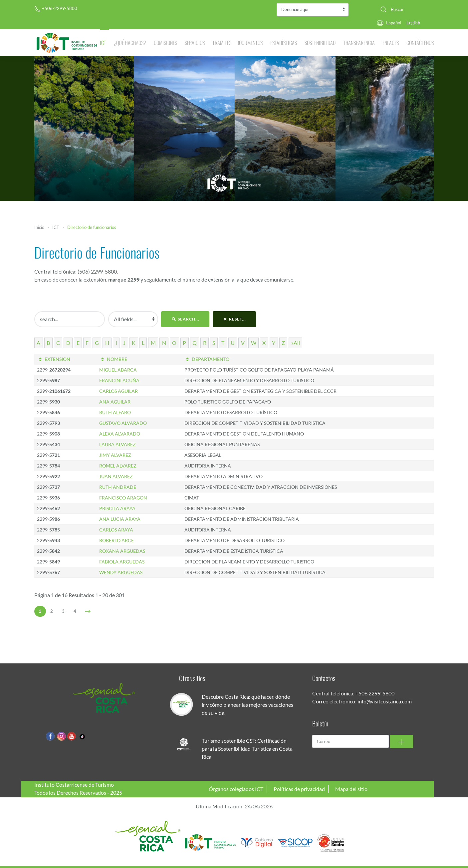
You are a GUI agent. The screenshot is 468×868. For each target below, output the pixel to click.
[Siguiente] (88, 611)
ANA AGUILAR (115, 402)
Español (394, 23)
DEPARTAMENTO (207, 359)
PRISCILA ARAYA (117, 508)
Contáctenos (420, 43)
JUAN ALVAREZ (116, 476)
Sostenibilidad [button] (320, 43)
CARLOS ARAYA (116, 530)
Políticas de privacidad (299, 789)
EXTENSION (54, 359)
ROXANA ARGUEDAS (122, 551)
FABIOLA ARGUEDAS (122, 562)
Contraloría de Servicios (313, 10)
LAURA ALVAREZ (117, 444)
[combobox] (404, 9)
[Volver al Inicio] (67, 43)
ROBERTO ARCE (117, 540)
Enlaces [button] (391, 43)
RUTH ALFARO (115, 412)
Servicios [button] (195, 43)
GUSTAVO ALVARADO (123, 423)
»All (296, 343)
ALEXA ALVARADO (120, 434)
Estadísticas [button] (284, 43)
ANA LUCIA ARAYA (120, 519)
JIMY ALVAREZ (115, 455)
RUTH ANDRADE (118, 487)
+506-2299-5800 (56, 8)
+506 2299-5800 (375, 693)
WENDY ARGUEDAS (121, 572)
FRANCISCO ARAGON (123, 498)
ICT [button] (103, 43)
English (413, 23)
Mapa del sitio (351, 789)
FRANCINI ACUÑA (119, 380)
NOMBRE (113, 359)
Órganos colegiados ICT (236, 789)
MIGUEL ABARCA (118, 370)
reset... (234, 319)
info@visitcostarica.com (385, 701)
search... (185, 319)
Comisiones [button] (165, 43)
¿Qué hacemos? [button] (130, 43)
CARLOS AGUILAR (118, 391)
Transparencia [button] (359, 43)
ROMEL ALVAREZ (118, 466)
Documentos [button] (249, 43)
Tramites (222, 43)
